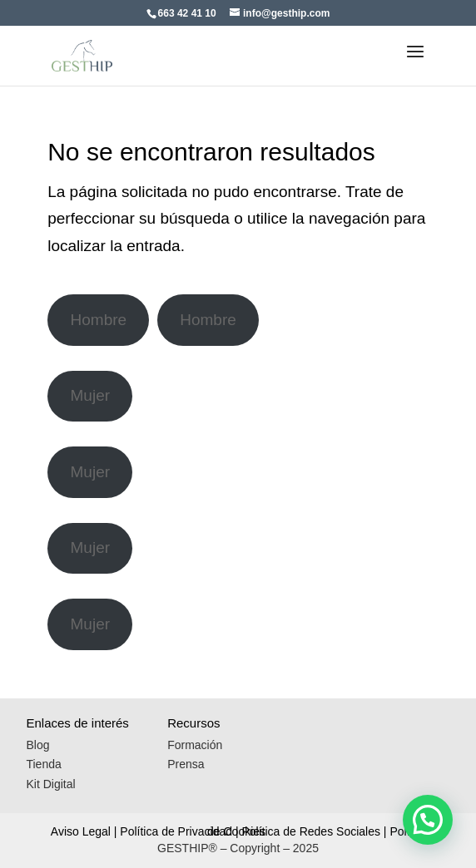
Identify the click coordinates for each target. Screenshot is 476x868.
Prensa (186, 764)
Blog (37, 745)
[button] (428, 820)
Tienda (43, 764)
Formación (195, 745)
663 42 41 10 (187, 13)
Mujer (91, 395)
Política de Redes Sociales (311, 831)
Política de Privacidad (176, 831)
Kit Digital (50, 784)
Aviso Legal (81, 831)
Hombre (99, 320)
